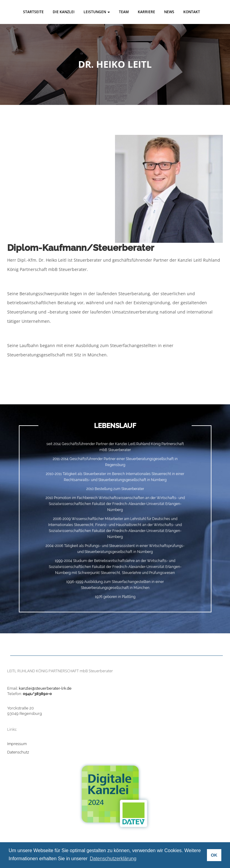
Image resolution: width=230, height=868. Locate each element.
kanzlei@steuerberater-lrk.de (45, 688)
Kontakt (192, 12)
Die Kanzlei (64, 12)
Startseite (33, 12)
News (169, 12)
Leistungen (97, 12)
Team (124, 12)
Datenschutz (18, 752)
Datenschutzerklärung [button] (113, 859)
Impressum (17, 744)
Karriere (146, 12)
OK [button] (214, 855)
